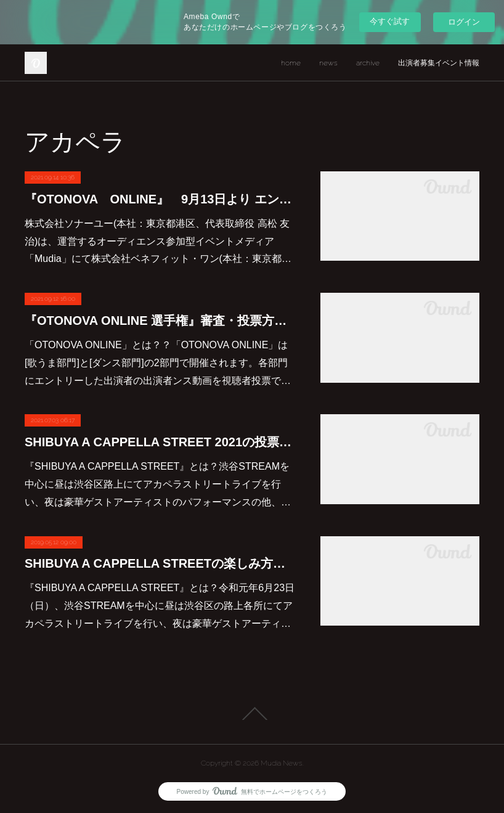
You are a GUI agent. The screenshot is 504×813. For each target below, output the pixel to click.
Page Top (252, 714)
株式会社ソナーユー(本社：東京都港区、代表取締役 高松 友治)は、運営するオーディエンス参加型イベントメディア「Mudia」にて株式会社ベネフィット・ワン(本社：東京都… (158, 241)
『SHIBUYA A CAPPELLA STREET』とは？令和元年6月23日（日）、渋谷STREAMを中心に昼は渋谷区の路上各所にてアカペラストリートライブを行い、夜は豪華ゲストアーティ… (160, 606)
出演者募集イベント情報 (439, 63)
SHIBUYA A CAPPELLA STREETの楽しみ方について (160, 563)
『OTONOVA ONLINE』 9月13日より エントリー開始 (160, 199)
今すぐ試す (390, 21)
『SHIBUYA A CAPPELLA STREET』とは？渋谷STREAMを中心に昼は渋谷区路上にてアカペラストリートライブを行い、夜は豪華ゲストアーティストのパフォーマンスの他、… (158, 484)
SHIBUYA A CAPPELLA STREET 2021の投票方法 (160, 442)
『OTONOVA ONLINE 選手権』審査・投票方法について (160, 321)
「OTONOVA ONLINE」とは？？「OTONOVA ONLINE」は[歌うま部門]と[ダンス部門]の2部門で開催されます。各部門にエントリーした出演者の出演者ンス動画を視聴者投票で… (158, 363)
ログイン (464, 22)
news (328, 63)
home (291, 63)
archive (368, 63)
